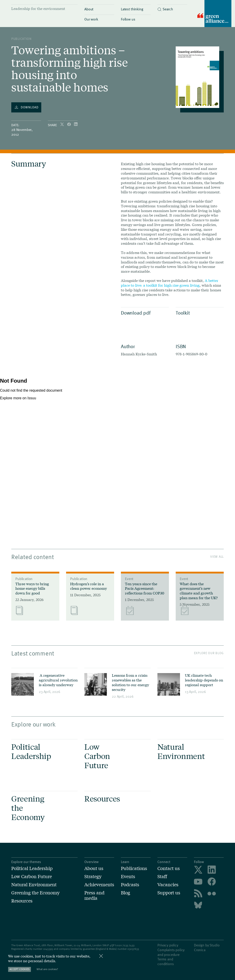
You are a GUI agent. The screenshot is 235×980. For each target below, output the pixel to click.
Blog (126, 893)
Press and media (94, 895)
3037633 (134, 949)
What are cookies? (47, 969)
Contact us (169, 868)
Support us (169, 893)
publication (21, 39)
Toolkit (199, 313)
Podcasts (130, 884)
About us (94, 868)
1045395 (48, 949)
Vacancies (168, 884)
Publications (134, 868)
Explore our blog (209, 653)
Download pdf (144, 313)
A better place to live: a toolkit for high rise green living (170, 283)
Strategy (93, 876)
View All (217, 556)
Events (128, 876)
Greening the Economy (35, 893)
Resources (22, 901)
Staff (162, 876)
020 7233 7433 (126, 945)
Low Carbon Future (32, 876)
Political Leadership (32, 868)
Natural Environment (34, 884)
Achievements (99, 884)
